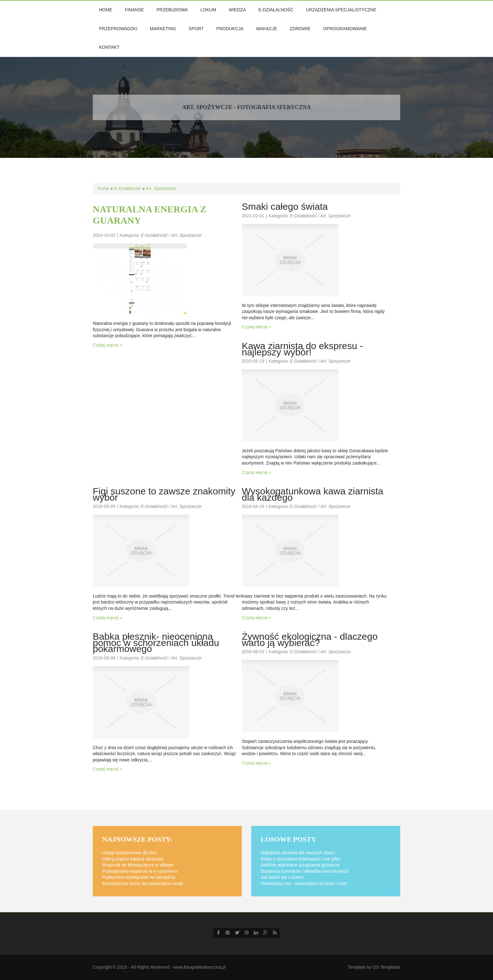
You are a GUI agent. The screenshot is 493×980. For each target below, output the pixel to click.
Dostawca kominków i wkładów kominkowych (305, 871)
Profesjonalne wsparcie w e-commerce (140, 871)
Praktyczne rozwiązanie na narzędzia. (139, 877)
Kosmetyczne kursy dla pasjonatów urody (143, 883)
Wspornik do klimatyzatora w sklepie (138, 865)
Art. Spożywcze (161, 188)
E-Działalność (128, 188)
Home (103, 188)
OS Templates (386, 967)
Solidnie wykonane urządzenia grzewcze (300, 865)
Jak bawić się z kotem (282, 877)
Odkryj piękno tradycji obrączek (133, 859)
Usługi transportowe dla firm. (130, 853)
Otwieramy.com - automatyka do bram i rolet (304, 883)
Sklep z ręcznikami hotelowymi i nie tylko (300, 859)
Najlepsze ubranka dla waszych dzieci (298, 853)
